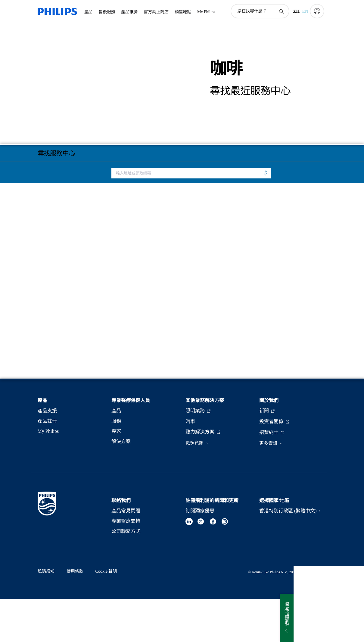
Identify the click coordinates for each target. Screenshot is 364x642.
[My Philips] (317, 11)
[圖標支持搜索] (281, 11)
